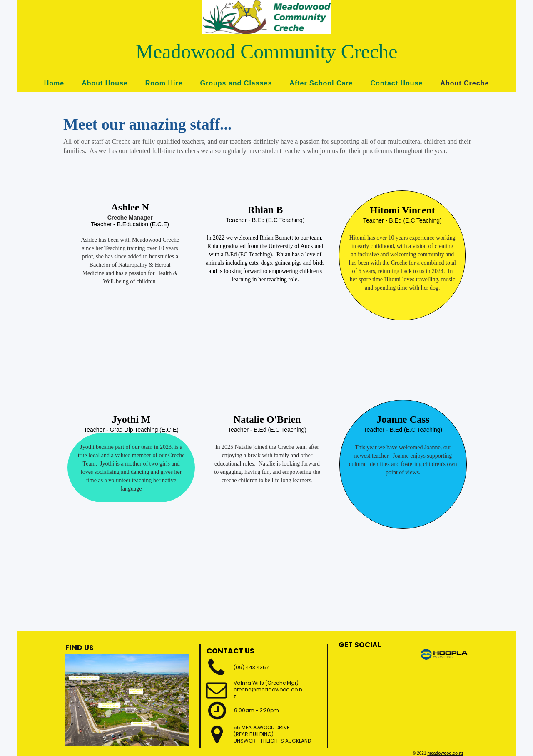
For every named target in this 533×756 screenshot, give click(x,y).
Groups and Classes (236, 83)
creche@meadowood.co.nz (268, 693)
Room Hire (164, 83)
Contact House (396, 83)
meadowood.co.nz (445, 753)
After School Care (321, 83)
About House (105, 83)
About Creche (465, 83)
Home (54, 83)
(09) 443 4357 (251, 667)
